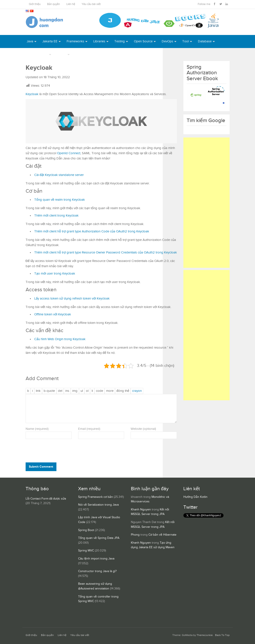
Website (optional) (143, 429)
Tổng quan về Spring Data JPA (99, 538)
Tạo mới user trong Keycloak (55, 274)
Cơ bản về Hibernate (162, 535)
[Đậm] (28, 391)
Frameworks (75, 41)
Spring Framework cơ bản (95, 497)
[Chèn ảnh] (75, 391)
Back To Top (222, 635)
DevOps (167, 41)
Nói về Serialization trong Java (98, 505)
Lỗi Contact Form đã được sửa (46, 499)
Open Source (143, 41)
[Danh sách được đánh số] (87, 391)
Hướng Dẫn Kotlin (195, 497)
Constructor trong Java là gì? (97, 571)
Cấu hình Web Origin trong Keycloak (60, 339)
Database (205, 41)
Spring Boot (86, 530)
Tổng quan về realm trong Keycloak (60, 200)
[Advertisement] (206, 203)
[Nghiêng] (32, 391)
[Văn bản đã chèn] (67, 391)
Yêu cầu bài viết (91, 4)
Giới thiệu (35, 4)
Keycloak (32, 94)
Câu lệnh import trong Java (96, 559)
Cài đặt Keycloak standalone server (59, 175)
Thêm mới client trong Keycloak (56, 216)
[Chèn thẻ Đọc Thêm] (110, 391)
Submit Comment (41, 467)
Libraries (99, 41)
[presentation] (55, 452)
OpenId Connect (69, 153)
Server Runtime (37, 54)
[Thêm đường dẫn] (38, 391)
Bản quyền (53, 4)
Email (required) (89, 429)
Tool (186, 41)
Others (62, 54)
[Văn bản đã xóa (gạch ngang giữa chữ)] (60, 391)
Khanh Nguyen (141, 510)
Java (30, 41)
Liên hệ (71, 4)
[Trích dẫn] (49, 391)
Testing (120, 41)
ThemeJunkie (205, 635)
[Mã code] (100, 391)
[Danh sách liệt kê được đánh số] (82, 391)
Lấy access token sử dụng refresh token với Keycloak (72, 299)
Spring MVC (86, 551)
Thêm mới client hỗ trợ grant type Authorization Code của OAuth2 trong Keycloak (92, 231)
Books (80, 54)
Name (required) (37, 429)
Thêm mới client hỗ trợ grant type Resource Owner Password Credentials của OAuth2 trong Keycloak (106, 252)
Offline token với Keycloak (53, 314)
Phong (135, 535)
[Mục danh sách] (92, 391)
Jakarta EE (50, 41)
